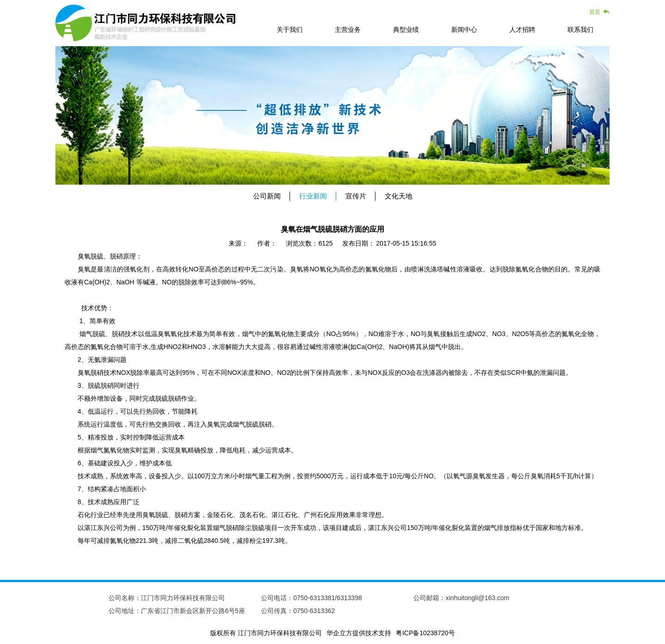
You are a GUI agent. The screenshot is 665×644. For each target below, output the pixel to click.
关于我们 (290, 30)
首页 (595, 12)
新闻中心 (464, 30)
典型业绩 (406, 30)
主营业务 (348, 30)
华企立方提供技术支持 (359, 633)
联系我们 (580, 30)
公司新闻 (267, 196)
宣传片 (356, 196)
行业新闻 (313, 196)
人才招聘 (522, 30)
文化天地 (399, 196)
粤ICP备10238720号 (425, 633)
